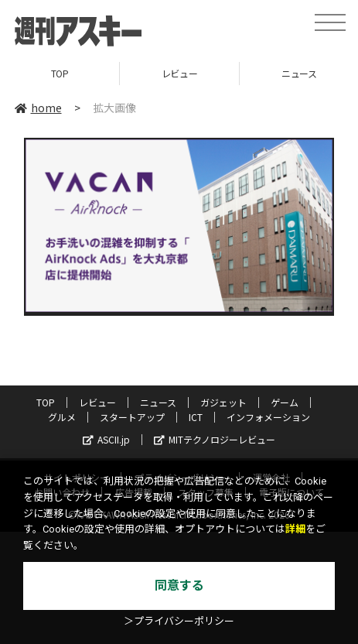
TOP (60, 73)
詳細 (295, 529)
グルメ (62, 417)
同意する (179, 586)
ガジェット (223, 402)
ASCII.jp (106, 439)
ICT (196, 417)
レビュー (179, 73)
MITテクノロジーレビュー (215, 439)
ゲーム (285, 402)
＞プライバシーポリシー (179, 621)
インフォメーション (268, 417)
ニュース (158, 402)
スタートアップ (132, 417)
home (38, 108)
